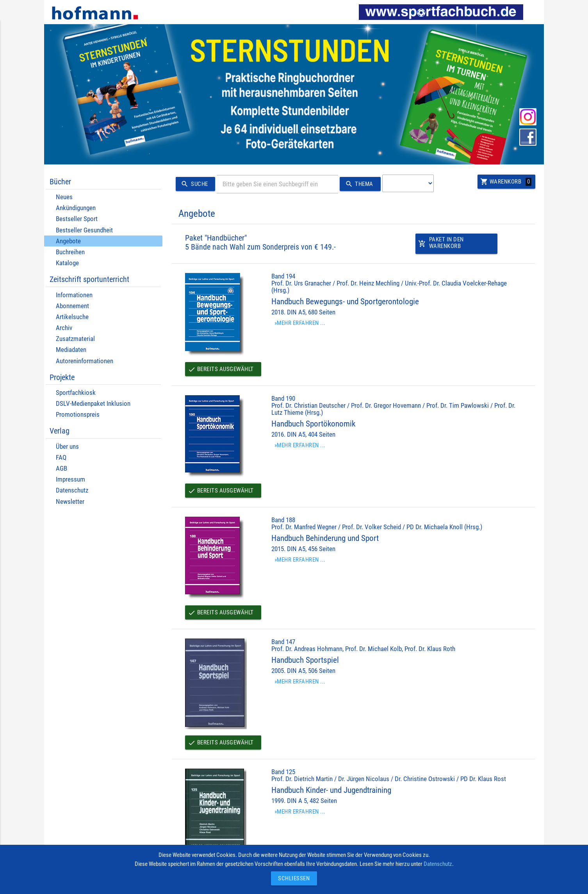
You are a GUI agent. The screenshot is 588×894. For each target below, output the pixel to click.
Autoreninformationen (85, 361)
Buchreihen (70, 252)
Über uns (67, 447)
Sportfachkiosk (76, 393)
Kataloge (67, 263)
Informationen (74, 295)
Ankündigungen (76, 208)
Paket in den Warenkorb (441, 245)
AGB (61, 468)
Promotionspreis (78, 415)
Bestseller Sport (77, 219)
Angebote (68, 241)
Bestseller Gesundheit (84, 230)
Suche (193, 184)
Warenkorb (506, 182)
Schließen (292, 878)
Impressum (70, 479)
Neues (64, 197)
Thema (358, 184)
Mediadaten (71, 350)
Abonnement (72, 306)
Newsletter (70, 502)
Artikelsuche (72, 317)
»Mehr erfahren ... (300, 323)
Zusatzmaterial (75, 339)
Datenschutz (72, 490)
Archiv (64, 328)
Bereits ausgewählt (221, 369)
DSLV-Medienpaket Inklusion (93, 404)
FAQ (61, 458)
